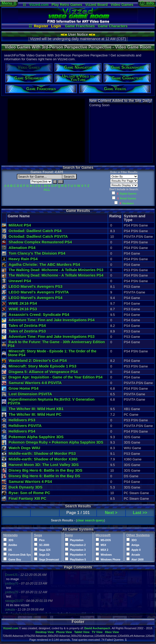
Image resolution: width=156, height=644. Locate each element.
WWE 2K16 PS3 (23, 309)
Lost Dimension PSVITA (30, 394)
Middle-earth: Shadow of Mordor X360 (43, 459)
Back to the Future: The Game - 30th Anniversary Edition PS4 (56, 344)
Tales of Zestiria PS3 (27, 331)
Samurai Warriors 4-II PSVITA (35, 383)
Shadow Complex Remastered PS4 (40, 242)
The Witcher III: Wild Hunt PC (35, 414)
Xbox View (112, 632)
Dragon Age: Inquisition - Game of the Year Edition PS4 (56, 377)
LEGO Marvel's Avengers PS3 (36, 286)
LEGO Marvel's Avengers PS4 (36, 298)
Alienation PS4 (22, 248)
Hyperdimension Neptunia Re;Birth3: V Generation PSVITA (51, 401)
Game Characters (113, 26)
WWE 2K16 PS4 (23, 303)
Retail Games (128, 199)
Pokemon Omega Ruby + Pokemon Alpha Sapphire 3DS (56, 442)
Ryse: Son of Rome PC (30, 493)
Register (41, 26)
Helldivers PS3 (22, 420)
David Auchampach (97, 628)
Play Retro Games (67, 5)
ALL (47, 190)
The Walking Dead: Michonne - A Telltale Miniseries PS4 (56, 275)
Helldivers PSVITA (25, 426)
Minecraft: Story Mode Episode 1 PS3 (43, 366)
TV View (97, 632)
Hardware (128, 203)
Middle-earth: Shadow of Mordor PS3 (42, 453)
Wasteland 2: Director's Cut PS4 (38, 360)
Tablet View (82, 632)
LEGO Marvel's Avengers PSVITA (39, 292)
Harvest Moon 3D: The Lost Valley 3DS (44, 465)
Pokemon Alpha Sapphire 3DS (36, 437)
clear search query (91, 520)
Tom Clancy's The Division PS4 (37, 253)
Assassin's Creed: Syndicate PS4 (39, 314)
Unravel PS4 (20, 281)
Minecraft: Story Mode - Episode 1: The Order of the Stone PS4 (53, 353)
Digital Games (128, 194)
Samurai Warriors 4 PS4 (30, 481)
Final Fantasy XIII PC (28, 498)
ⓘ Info (147, 3)
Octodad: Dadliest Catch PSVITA (38, 236)
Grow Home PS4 (24, 388)
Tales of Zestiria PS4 (27, 325)
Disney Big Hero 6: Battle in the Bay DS (44, 476)
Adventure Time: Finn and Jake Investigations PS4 (52, 320)
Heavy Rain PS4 (23, 259)
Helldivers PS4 (22, 431)
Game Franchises (80, 26)
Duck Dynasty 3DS (26, 487)
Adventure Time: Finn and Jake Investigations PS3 (52, 337)
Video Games (122, 5)
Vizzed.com (39, 5)
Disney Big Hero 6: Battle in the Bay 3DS (46, 470)
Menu (9, 3)
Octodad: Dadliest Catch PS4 (35, 231)
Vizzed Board (96, 5)
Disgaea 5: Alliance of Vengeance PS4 (43, 372)
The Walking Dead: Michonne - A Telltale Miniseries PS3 (56, 270)
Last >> (140, 513)
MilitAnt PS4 (20, 225)
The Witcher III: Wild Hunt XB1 (36, 409)
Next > (111, 513)
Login (56, 26)
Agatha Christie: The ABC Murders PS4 (44, 264)
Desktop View (45, 632)
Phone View (64, 632)
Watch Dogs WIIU (25, 448)
